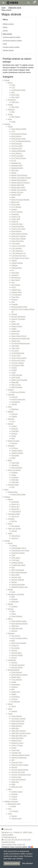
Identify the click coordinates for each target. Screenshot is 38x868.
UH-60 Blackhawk (18, 353)
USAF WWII (16, 378)
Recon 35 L (16, 509)
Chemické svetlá (14, 514)
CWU (13, 85)
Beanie (14, 173)
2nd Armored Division (19, 134)
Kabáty (10, 589)
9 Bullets (14, 473)
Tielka (10, 709)
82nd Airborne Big (18, 721)
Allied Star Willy (17, 628)
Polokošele (12, 660)
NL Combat (15, 648)
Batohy (10, 499)
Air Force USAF (17, 146)
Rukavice (11, 446)
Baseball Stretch (17, 168)
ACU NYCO (16, 636)
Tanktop (14, 711)
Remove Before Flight (19, 307)
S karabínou (16, 402)
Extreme (14, 599)
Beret (13, 197)
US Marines (16, 702)
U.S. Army (15, 351)
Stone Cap (15, 334)
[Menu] (3, 3)
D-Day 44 (15, 222)
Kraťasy (11, 609)
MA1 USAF (15, 97)
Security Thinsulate (18, 319)
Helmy (10, 524)
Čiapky (10, 127)
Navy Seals (15, 280)
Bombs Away (16, 677)
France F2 (15, 646)
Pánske (7, 541)
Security (14, 314)
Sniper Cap (15, 324)
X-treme (14, 799)
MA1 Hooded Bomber (19, 572)
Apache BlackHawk (18, 151)
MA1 (13, 92)
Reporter (14, 794)
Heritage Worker (17, 563)
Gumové (14, 397)
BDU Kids (15, 170)
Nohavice (11, 109)
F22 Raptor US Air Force (20, 258)
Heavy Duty (16, 750)
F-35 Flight (15, 560)
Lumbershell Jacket (18, 90)
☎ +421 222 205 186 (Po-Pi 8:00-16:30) (16, 840)
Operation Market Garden (21, 755)
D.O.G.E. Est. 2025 (18, 229)
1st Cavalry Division (18, 719)
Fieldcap (14, 265)
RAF (13, 689)
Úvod (3, 8)
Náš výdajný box (19, 844)
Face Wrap (15, 463)
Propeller (15, 304)
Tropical (14, 797)
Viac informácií (28, 863)
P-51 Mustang (16, 295)
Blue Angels (16, 205)
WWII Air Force (17, 787)
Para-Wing (15, 297)
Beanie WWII (16, 195)
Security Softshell (18, 580)
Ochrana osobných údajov (12, 37)
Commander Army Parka (20, 550)
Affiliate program (8, 24)
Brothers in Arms (17, 743)
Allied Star (15, 626)
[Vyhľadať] (28, 3)
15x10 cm (15, 538)
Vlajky (10, 533)
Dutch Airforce (16, 231)
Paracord (15, 429)
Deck (13, 592)
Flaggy (14, 475)
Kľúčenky (11, 395)
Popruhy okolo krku (18, 399)
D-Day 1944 (16, 219)
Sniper (14, 806)
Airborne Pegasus (18, 723)
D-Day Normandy (18, 226)
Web (13, 438)
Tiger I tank (15, 348)
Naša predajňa (7, 844)
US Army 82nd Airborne (20, 770)
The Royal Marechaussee (21, 343)
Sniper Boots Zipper (18, 494)
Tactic (13, 122)
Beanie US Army (17, 192)
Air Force (15, 448)
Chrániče (11, 519)
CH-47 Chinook (17, 212)
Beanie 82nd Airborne (19, 180)
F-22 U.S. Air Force (18, 246)
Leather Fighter (17, 451)
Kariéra (5, 31)
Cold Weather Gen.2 (19, 548)
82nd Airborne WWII (19, 139)
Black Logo (15, 202)
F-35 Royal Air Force (19, 256)
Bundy (10, 83)
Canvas (14, 209)
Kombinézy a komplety (16, 594)
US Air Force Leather (19, 358)
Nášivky (11, 412)
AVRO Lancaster (17, 156)
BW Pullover (16, 117)
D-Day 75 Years (17, 745)
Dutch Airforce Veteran (19, 234)
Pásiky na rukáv (14, 441)
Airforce (14, 546)
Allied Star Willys (17, 738)
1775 (13, 131)
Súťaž (5, 44)
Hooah (14, 682)
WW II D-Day (16, 385)
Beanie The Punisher (19, 190)
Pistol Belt (15, 431)
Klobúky (11, 390)
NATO (14, 706)
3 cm (13, 421)
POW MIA (15, 480)
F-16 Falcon (16, 243)
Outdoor (7, 497)
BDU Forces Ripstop (19, 643)
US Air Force (16, 356)
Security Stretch (17, 655)
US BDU (14, 607)
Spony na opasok (14, 470)
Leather (14, 426)
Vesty (10, 119)
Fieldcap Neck (16, 268)
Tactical (14, 816)
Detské (7, 80)
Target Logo (16, 341)
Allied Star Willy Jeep (19, 736)
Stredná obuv (13, 492)
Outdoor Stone (17, 292)
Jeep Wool (15, 273)
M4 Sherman (16, 278)
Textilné (14, 404)
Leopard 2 (15, 275)
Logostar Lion (16, 753)
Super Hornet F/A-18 (19, 336)
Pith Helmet (16, 526)
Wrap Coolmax (17, 468)
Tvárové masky (13, 485)
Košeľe (10, 105)
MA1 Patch (15, 95)
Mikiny (10, 619)
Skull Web (15, 482)
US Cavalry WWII (18, 365)
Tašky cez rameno (14, 529)
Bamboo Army (16, 741)
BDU (13, 112)
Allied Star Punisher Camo (21, 733)
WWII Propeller (17, 387)
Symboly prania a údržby (11, 47)
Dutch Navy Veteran (19, 239)
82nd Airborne (16, 136)
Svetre (10, 114)
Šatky (10, 460)
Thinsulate (15, 346)
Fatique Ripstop (17, 263)
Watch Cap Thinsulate (19, 380)
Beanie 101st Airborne (19, 175)
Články (5, 27)
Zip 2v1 (14, 658)
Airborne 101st (17, 148)
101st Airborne (17, 672)
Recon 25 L (16, 507)
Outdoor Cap (16, 290)
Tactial (14, 436)
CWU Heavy (16, 558)
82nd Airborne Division (19, 624)
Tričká (10, 714)
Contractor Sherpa (18, 553)
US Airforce (15, 697)
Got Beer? (15, 477)
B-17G (14, 161)
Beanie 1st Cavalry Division (21, 178)
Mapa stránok (7, 34)
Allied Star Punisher (18, 731)
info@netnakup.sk (10, 837)
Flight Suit (15, 102)
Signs (13, 321)
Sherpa (14, 582)
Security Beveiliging (18, 317)
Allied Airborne (17, 726)
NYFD (14, 287)
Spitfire (14, 329)
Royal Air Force (17, 762)
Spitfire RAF (16, 331)
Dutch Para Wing (17, 241)
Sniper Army (16, 692)
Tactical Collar (16, 819)
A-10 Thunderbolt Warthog (21, 141)
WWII (13, 458)
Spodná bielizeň (14, 670)
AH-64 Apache (17, 144)
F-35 (13, 88)
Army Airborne (16, 153)
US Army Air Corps (18, 360)
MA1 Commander (18, 570)
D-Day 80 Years (17, 224)
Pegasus (14, 300)
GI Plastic (15, 811)
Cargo (14, 614)
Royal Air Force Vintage (20, 765)
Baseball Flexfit (17, 166)
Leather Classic (17, 792)
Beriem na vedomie (12, 863)
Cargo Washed (17, 616)
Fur (13, 270)
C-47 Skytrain (16, 207)
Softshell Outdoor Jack (20, 587)
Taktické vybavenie (11, 801)
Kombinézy (12, 100)
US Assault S (16, 512)
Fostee (14, 748)
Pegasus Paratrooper (19, 758)
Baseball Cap (16, 163)
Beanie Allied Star (18, 185)
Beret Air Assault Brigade (20, 200)
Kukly (10, 407)
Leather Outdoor (17, 453)
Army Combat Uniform (19, 638)
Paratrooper (16, 685)
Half (13, 487)
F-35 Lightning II (17, 251)
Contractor (15, 214)
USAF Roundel (17, 375)
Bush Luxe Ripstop (18, 392)
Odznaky (11, 419)
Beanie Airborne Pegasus (21, 183)
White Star (15, 782)
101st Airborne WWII (19, 129)
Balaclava (15, 409)
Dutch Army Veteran (19, 236)
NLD (13, 282)
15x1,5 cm (15, 516)
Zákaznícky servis (15, 8)
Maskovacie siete (14, 804)
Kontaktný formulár (8, 842)
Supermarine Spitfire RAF (21, 339)
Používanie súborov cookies (12, 40)
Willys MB (15, 382)
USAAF (14, 370)
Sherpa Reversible (18, 585)
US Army (15, 699)
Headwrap (15, 465)
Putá (10, 809)
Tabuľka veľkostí (8, 50)
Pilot (13, 302)
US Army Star (16, 777)
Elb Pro (14, 521)
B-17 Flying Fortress (19, 158)
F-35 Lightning (17, 248)
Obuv (6, 490)
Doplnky (7, 124)
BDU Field (15, 107)
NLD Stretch (16, 285)
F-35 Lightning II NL (18, 253)
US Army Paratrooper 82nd (21, 775)
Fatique (14, 261)
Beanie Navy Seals (18, 187)
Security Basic (16, 653)
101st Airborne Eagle (19, 621)
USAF (14, 373)
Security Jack (16, 577)
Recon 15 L (16, 504)
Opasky (11, 424)
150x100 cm (16, 536)
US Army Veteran (18, 363)
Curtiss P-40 (16, 217)
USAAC (14, 368)
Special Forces (17, 326)
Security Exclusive (18, 665)
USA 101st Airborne (18, 780)
